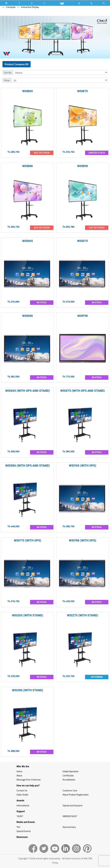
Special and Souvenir (73, 805)
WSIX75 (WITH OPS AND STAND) (82, 391)
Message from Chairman (29, 780)
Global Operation (71, 771)
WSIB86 (27, 166)
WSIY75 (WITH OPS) (27, 540)
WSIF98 (82, 316)
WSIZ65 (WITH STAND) (28, 615)
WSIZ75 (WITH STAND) (83, 615)
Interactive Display (30, 7)
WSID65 (27, 241)
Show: (7, 80)
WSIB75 (82, 91)
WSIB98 (82, 166)
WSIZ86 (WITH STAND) (28, 690)
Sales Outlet (22, 795)
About (19, 775)
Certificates (68, 775)
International (23, 805)
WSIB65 (27, 91)
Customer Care (70, 790)
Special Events (24, 831)
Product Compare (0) (17, 64)
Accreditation (69, 780)
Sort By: (8, 72)
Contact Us (22, 790)
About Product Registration (76, 795)
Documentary (69, 827)
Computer (11, 7)
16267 (20, 816)
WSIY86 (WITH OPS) (82, 540)
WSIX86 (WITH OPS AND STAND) (27, 466)
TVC (18, 827)
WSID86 (27, 316)
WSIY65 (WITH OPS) (82, 466)
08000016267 (70, 816)
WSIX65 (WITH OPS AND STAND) (27, 391)
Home (19, 771)
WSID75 (82, 241)
